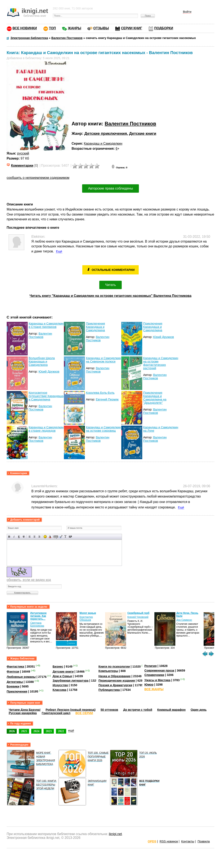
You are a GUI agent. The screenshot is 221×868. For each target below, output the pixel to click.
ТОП (52, 28)
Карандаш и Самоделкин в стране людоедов (46, 429)
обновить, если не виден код (29, 580)
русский (23, 153)
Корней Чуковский (138, 617)
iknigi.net (115, 834)
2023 (49, 731)
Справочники (154, 675)
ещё (71, 730)
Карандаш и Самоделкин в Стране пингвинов (46, 325)
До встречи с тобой (138, 710)
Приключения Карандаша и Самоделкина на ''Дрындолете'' (155, 398)
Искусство (60, 685)
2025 (24, 731)
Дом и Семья (62, 676)
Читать (110, 285)
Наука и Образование (114, 676)
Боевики (13, 686)
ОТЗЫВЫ (101, 28)
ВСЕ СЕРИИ (84, 713)
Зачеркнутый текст (24, 537)
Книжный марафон (171, 710)
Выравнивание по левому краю (30, 537)
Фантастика (15, 667)
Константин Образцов (86, 619)
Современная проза (159, 670)
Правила (204, 841)
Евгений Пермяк (107, 399)
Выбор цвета (50, 537)
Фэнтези (13, 672)
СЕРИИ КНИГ (131, 28)
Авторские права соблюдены (110, 188)
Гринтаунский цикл (56, 713)
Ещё (59, 251)
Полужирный (9, 537)
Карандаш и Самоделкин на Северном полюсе (103, 360)
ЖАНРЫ (74, 28)
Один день (199, 710)
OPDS (152, 841)
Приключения (17, 691)
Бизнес (58, 667)
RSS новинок (169, 841)
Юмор (149, 685)
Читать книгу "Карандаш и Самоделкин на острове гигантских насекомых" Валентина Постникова (110, 296)
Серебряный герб (138, 613)
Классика (59, 690)
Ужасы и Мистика (157, 680)
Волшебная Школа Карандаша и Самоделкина (42, 361)
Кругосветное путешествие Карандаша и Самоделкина (46, 396)
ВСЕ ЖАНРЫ (154, 689)
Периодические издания (117, 681)
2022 (61, 731)
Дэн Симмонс (184, 620)
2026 (12, 731)
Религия (150, 666)
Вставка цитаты (61, 537)
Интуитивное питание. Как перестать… (39, 616)
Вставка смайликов (45, 537)
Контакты (188, 841)
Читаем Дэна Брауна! (25, 710)
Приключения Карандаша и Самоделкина (95, 327)
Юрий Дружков (163, 337)
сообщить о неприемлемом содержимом (38, 178)
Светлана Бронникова (37, 624)
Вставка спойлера (70, 537)
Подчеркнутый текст (19, 537)
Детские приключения (106, 133)
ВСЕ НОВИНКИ (25, 28)
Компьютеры (108, 671)
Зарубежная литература (70, 681)
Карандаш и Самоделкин (103, 144)
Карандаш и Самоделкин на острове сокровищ (103, 429)
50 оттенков (109, 710)
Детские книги (143, 133)
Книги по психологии (114, 667)
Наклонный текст (14, 537)
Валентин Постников (131, 124)
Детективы (15, 682)
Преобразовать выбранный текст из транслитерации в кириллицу (65, 537)
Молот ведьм (88, 613)
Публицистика (109, 690)
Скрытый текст (56, 537)
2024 (36, 731)
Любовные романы (21, 677)
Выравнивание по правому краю (39, 537)
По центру (34, 537)
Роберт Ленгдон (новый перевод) (71, 710)
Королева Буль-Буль (100, 393)
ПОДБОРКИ (164, 28)
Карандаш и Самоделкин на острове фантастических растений (161, 363)
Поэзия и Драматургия (115, 685)
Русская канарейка (23, 713)
